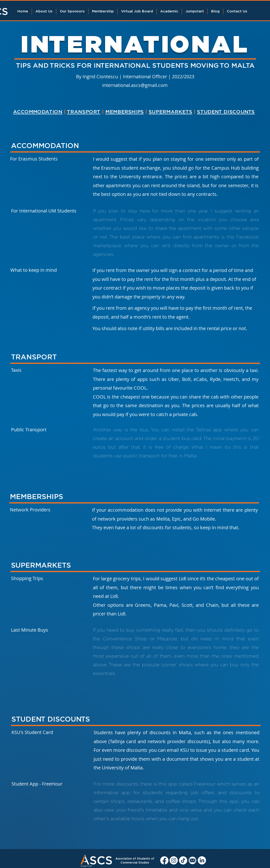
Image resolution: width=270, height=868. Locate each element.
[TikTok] (183, 860)
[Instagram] (174, 860)
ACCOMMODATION (38, 112)
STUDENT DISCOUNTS (226, 112)
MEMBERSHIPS (125, 112)
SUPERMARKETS (171, 112)
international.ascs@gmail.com (135, 85)
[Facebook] (164, 860)
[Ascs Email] (192, 860)
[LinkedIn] (202, 860)
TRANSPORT (84, 112)
